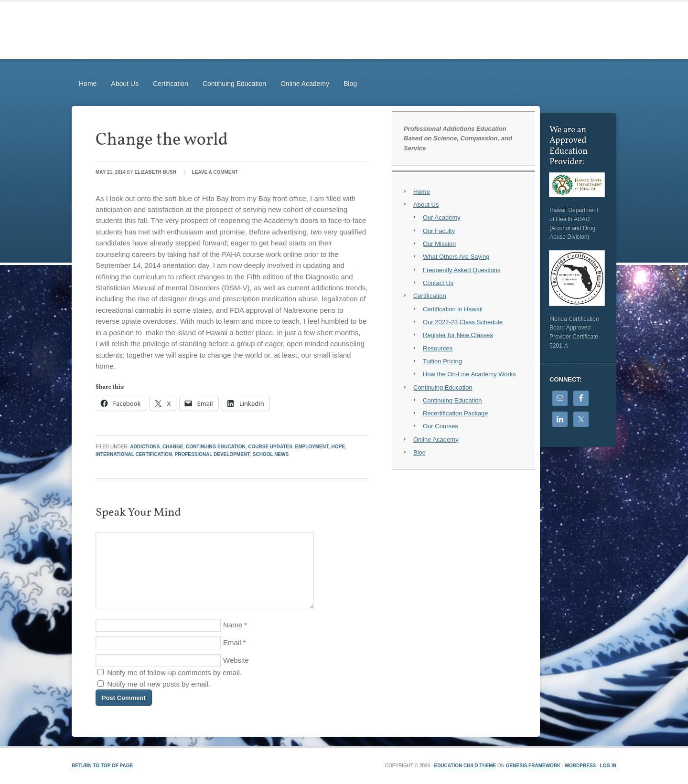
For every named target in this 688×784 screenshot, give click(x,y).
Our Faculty (439, 231)
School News (271, 454)
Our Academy (442, 217)
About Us (125, 84)
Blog (350, 84)
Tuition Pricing (442, 361)
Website (236, 660)
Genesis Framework (533, 766)
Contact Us (438, 283)
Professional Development (213, 454)
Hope (338, 447)
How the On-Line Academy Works (469, 374)
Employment (312, 447)
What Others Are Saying (456, 257)
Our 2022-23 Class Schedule (463, 322)
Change (173, 447)
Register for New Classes (458, 335)
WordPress (580, 766)
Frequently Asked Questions (462, 270)
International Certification (134, 454)
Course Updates (270, 447)
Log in (608, 766)
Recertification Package (456, 413)
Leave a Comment (215, 172)
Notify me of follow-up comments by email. (174, 673)
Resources (438, 348)
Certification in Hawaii (453, 309)
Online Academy (305, 84)
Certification (171, 84)
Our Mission (439, 244)
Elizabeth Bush (156, 172)
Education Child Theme (465, 766)
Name (233, 625)
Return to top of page (102, 766)
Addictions (145, 447)
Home (88, 84)
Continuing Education (234, 84)
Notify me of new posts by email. (159, 684)
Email (232, 642)
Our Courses (441, 426)
